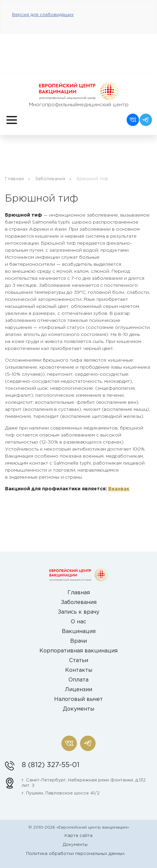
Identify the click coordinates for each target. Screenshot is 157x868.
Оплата (78, 680)
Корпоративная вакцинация (78, 651)
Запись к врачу (78, 612)
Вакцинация (79, 632)
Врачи (78, 641)
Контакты (79, 670)
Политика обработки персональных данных (75, 854)
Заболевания (50, 179)
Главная (14, 179)
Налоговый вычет (78, 699)
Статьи (79, 661)
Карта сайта (78, 836)
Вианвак (119, 489)
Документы (78, 709)
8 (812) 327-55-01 (51, 765)
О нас (78, 622)
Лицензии (78, 690)
